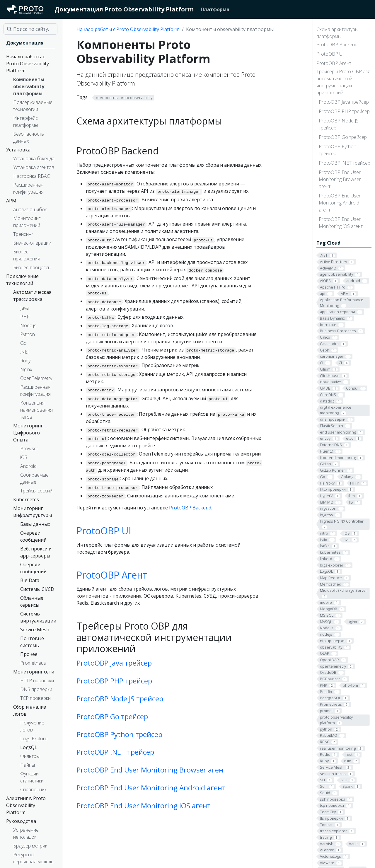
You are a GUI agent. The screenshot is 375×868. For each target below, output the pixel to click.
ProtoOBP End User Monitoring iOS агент (341, 223)
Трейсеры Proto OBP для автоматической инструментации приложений (343, 82)
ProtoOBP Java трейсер (344, 102)
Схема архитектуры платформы (337, 33)
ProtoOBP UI (330, 54)
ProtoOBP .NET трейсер (345, 163)
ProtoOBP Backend (337, 45)
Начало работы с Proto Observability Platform (128, 29)
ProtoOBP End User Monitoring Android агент (340, 203)
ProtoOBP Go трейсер (343, 137)
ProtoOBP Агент (334, 63)
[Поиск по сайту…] (30, 29)
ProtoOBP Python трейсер (337, 150)
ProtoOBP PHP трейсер (344, 111)
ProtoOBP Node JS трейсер (339, 124)
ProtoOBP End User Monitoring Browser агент (340, 179)
